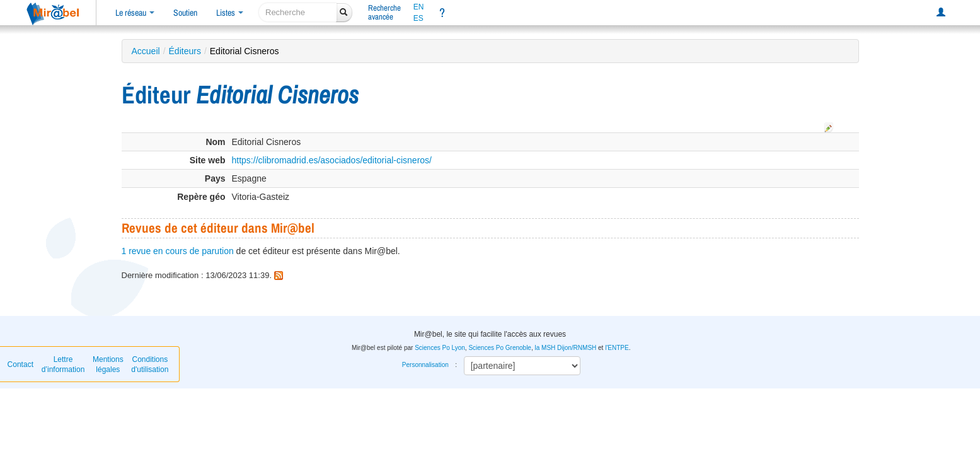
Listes (230, 13)
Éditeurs (185, 51)
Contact (20, 364)
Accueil (146, 51)
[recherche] (298, 12)
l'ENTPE (617, 348)
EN (419, 7)
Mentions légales (108, 364)
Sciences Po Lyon (440, 348)
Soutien (185, 13)
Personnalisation (425, 365)
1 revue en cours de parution (178, 251)
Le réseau (135, 13)
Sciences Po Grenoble (500, 348)
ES (418, 18)
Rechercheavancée (384, 12)
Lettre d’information (63, 364)
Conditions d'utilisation (150, 364)
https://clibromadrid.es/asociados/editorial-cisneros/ (332, 160)
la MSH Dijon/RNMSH (565, 348)
